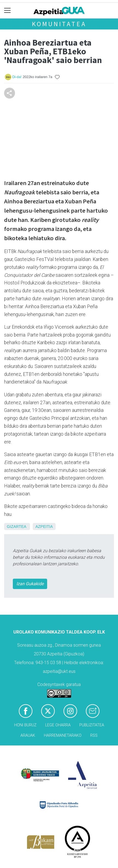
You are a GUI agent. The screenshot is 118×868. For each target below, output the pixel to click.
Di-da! (17, 77)
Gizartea (16, 527)
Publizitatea (92, 725)
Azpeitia (44, 527)
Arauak (28, 735)
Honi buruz (25, 725)
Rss (94, 735)
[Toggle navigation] (7, 11)
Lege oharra (58, 725)
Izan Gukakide (30, 584)
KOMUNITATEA (59, 24)
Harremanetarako (63, 735)
